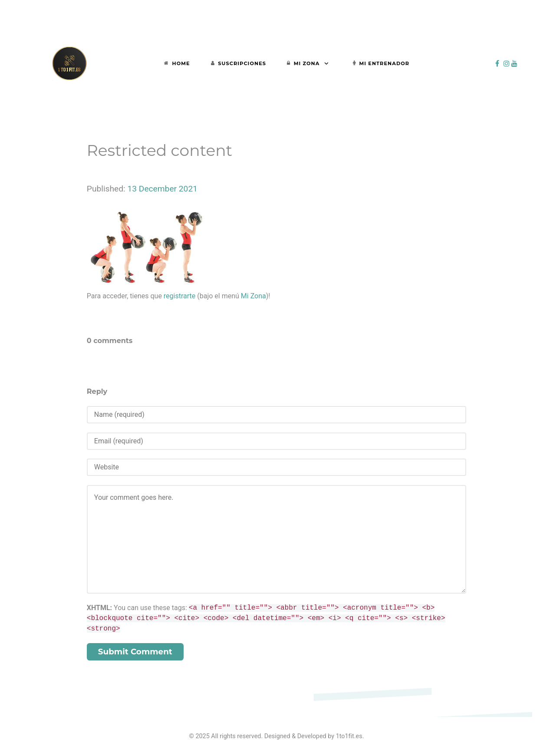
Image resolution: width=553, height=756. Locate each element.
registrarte (179, 296)
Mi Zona (253, 296)
